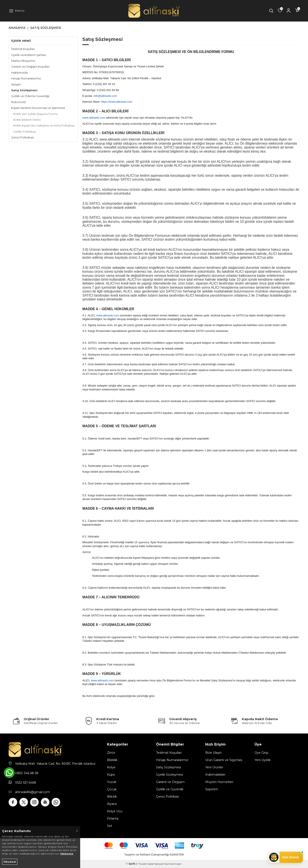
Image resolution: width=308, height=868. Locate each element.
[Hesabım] (289, 11)
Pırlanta (113, 818)
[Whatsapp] (56, 802)
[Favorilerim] (280, 11)
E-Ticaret (141, 864)
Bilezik (112, 797)
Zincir (111, 753)
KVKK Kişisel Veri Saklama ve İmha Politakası (44, 125)
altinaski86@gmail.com (32, 792)
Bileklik (112, 760)
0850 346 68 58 (27, 773)
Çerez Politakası (22, 137)
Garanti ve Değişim (170, 782)
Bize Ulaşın (213, 753)
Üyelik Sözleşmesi (169, 775)
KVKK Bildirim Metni (27, 120)
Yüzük (112, 782)
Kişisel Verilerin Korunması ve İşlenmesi (38, 108)
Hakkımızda (19, 73)
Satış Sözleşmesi (24, 90)
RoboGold (18, 102)
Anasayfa (17, 28)
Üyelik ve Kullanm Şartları (29, 55)
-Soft (131, 864)
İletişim (16, 84)
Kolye (111, 767)
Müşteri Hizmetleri (219, 782)
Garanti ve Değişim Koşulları (30, 67)
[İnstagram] (34, 802)
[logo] (154, 11)
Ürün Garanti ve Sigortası (224, 760)
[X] (24, 802)
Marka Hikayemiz (23, 61)
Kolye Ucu (115, 811)
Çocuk (112, 789)
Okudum (10, 862)
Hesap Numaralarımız (26, 78)
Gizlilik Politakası (25, 132)
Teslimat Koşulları (23, 49)
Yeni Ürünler (214, 767)
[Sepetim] (297, 11)
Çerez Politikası (167, 797)
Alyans (112, 804)
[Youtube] (45, 802)
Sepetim (212, 789)
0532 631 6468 (26, 783)
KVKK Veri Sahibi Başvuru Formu (36, 114)
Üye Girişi (261, 753)
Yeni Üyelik (263, 760)
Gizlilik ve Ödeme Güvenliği (30, 96)
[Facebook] (13, 802)
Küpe (111, 775)
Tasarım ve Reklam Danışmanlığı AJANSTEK (154, 854)
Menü (20, 11)
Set (110, 826)
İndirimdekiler (215, 775)
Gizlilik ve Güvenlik (170, 789)
